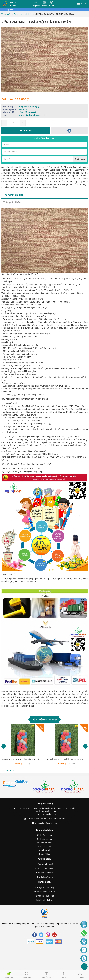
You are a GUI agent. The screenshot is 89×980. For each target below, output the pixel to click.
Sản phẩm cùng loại (44, 720)
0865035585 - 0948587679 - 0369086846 (46, 819)
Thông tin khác (12, 202)
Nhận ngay (80, 159)
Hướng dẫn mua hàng (44, 887)
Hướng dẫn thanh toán (44, 892)
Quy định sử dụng (44, 877)
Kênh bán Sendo (44, 843)
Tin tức (44, 6)
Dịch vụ (51, 6)
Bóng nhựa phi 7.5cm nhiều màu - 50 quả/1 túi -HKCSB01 (28, 759)
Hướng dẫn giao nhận (45, 896)
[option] (23, 746)
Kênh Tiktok (44, 854)
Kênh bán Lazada (44, 839)
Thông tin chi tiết (13, 195)
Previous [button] (4, 746)
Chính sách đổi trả (44, 873)
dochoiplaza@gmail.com (46, 823)
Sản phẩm (36, 6)
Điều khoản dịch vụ (44, 900)
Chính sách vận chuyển (45, 869)
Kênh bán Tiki (45, 847)
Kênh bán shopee (44, 835)
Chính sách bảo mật (44, 864)
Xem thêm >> (7, 771)
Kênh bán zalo (44, 850)
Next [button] (85, 746)
